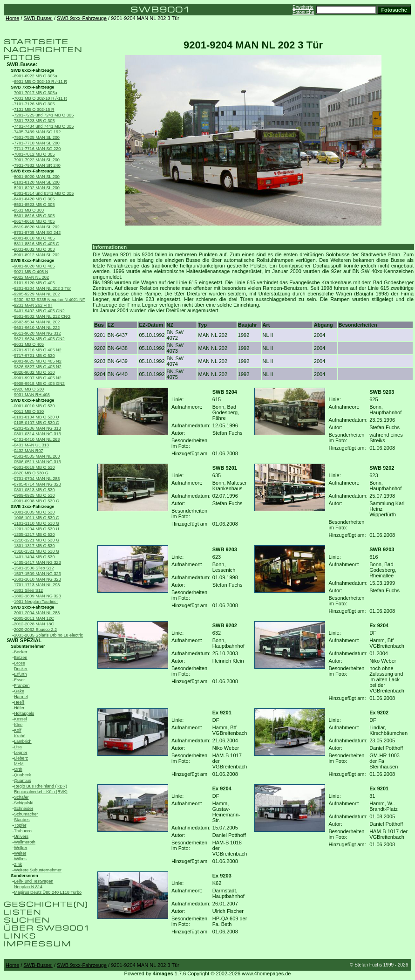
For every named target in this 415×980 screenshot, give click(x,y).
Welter (20, 853)
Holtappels (24, 713)
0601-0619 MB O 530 (34, 467)
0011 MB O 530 (29, 411)
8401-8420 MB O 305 (34, 199)
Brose (20, 663)
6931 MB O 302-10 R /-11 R (41, 82)
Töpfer (20, 825)
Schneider (24, 809)
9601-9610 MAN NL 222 (37, 328)
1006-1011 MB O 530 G (37, 518)
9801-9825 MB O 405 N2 (38, 361)
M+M (19, 764)
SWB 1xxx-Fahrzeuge (32, 507)
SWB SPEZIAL (24, 640)
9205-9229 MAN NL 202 (37, 294)
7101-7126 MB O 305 (34, 104)
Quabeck (23, 775)
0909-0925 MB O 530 (34, 495)
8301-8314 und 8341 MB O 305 (44, 193)
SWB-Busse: (38, 18)
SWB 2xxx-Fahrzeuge (32, 607)
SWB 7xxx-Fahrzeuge (32, 87)
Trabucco (23, 831)
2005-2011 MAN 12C (34, 618)
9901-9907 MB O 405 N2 (38, 378)
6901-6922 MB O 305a (36, 76)
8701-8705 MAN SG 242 (37, 233)
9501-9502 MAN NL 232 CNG (42, 316)
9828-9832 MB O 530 (34, 372)
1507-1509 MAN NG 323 (37, 574)
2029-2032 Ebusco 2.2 (35, 630)
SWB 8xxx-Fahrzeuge (32, 171)
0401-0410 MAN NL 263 (37, 439)
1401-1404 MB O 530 (34, 557)
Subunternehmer (28, 646)
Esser (19, 680)
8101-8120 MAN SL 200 (37, 182)
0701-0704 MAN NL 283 (37, 479)
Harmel (21, 697)
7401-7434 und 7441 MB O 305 (44, 126)
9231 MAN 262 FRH (33, 305)
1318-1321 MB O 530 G (37, 551)
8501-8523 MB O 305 (34, 205)
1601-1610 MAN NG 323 (37, 579)
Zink (18, 864)
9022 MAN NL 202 (31, 277)
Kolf (18, 730)
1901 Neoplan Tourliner (36, 602)
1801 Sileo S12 (28, 590)
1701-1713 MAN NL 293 (37, 585)
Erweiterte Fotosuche (303, 10)
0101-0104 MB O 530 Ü (37, 417)
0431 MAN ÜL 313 (31, 445)
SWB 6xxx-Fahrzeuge (32, 70)
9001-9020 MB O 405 (34, 266)
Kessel (20, 719)
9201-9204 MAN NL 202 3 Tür (42, 288)
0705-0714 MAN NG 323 (37, 484)
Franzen (22, 685)
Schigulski (24, 803)
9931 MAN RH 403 (32, 395)
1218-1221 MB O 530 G (37, 540)
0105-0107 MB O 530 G (37, 423)
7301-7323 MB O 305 (34, 121)
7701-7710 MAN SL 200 (37, 143)
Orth (18, 769)
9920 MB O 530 (29, 389)
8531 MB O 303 (29, 210)
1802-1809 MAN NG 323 (37, 596)
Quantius (23, 781)
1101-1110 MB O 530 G (37, 523)
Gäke (19, 691)
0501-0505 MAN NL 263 (37, 456)
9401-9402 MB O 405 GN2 (39, 311)
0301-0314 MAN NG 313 (37, 434)
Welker (20, 848)
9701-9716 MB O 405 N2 (38, 350)
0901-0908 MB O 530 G (37, 501)
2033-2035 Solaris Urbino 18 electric (48, 635)
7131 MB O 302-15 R (34, 110)
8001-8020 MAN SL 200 (37, 177)
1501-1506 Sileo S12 (34, 568)
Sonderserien (24, 876)
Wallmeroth (25, 842)
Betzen (21, 658)
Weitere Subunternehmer (38, 870)
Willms (20, 859)
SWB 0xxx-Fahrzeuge (32, 400)
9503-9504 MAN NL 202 (37, 322)
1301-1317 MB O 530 (34, 546)
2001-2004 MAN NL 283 (37, 613)
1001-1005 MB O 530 (34, 512)
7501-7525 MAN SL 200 (37, 137)
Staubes (22, 820)
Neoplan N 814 (28, 887)
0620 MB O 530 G (31, 473)
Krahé (20, 736)
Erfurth (20, 674)
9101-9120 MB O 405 (34, 283)
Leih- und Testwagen (34, 881)
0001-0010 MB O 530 (34, 406)
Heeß (19, 702)
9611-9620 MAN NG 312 (37, 333)
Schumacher (26, 814)
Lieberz (21, 758)
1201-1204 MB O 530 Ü (37, 529)
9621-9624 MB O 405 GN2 (39, 339)
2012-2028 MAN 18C (34, 624)
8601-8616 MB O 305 (34, 216)
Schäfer (21, 797)
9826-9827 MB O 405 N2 (38, 367)
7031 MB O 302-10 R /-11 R (41, 98)
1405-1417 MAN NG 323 (37, 562)
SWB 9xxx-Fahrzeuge (82, 18)
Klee (18, 725)
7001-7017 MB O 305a (36, 93)
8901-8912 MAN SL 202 (37, 255)
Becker (21, 652)
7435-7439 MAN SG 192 (37, 132)
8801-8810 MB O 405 (34, 238)
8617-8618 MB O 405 (34, 221)
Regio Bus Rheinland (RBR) (41, 786)
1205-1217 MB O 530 (34, 535)
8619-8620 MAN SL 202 (37, 227)
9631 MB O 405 (29, 344)
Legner (21, 753)
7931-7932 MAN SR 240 (37, 165)
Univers (21, 836)
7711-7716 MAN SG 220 (37, 149)
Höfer (19, 708)
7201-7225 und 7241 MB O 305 (44, 115)
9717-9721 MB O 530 (34, 356)
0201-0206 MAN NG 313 (37, 428)
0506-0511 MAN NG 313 (37, 462)
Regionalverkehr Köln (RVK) (41, 792)
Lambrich (23, 741)
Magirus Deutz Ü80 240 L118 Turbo (48, 892)
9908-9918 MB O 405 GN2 (39, 384)
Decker (21, 669)
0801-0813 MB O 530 (34, 490)
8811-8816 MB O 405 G (37, 244)
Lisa (18, 747)
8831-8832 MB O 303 (34, 249)
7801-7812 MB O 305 (34, 154)
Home (12, 18)
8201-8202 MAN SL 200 (37, 188)
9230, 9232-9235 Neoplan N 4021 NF (50, 300)
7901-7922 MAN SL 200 (37, 160)
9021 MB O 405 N (31, 272)
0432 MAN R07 (29, 451)
